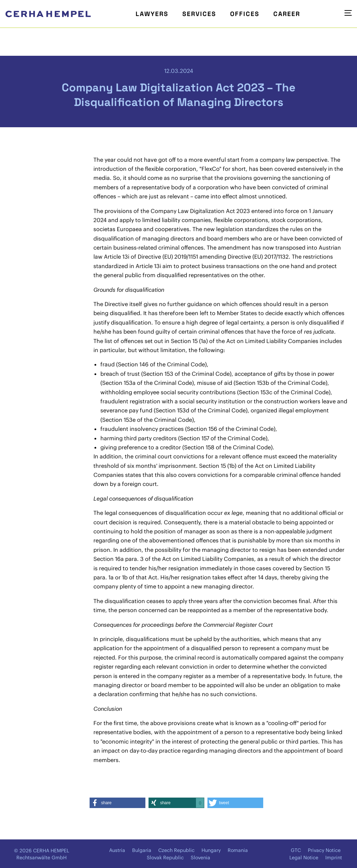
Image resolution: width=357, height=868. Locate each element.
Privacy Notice (324, 850)
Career (287, 14)
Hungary (211, 850)
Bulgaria (142, 850)
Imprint (334, 858)
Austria (117, 850)
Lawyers (152, 14)
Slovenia (200, 858)
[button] (117, 803)
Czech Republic (176, 850)
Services (199, 14)
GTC (296, 850)
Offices (245, 14)
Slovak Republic (165, 858)
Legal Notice (304, 858)
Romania (238, 850)
